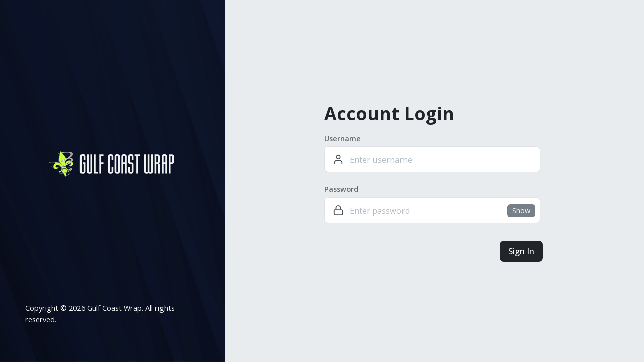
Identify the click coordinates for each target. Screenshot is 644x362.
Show (521, 210)
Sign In (521, 251)
